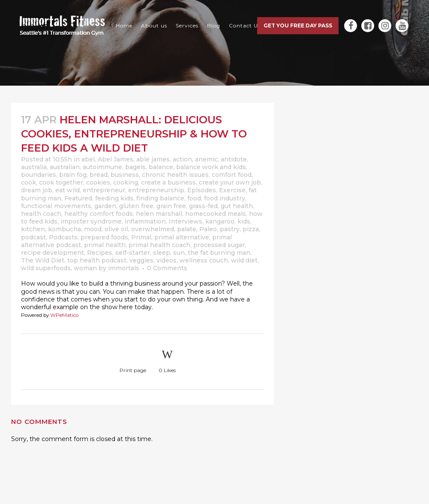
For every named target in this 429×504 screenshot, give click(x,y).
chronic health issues (175, 175)
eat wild (67, 190)
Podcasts (63, 237)
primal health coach (159, 245)
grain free (171, 206)
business (125, 175)
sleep (162, 253)
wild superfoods (46, 268)
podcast (33, 237)
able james (153, 159)
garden (105, 206)
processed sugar (219, 245)
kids (244, 221)
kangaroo (220, 221)
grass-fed (203, 206)
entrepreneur (104, 190)
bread (99, 175)
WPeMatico (64, 315)
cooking (126, 182)
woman (85, 268)
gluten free (136, 206)
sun (179, 253)
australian (65, 167)
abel (88, 159)
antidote (234, 159)
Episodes (202, 190)
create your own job (230, 182)
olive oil (116, 229)
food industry (225, 198)
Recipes (100, 253)
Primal (141, 237)
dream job (37, 190)
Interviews (186, 221)
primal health (105, 245)
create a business (168, 182)
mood (93, 229)
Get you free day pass (298, 25)
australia (34, 167)
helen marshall (159, 214)
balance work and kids (211, 167)
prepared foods (104, 237)
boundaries (39, 175)
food (194, 198)
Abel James (115, 159)
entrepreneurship (156, 190)
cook (28, 182)
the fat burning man (219, 253)
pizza (251, 229)
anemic (206, 159)
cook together (61, 182)
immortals (124, 268)
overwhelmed (153, 229)
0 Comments (167, 268)
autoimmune (102, 167)
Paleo (208, 229)
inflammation (145, 221)
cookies (98, 182)
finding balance (160, 198)
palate (187, 229)
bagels (135, 167)
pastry (230, 229)
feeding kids (114, 198)
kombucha (64, 229)
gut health (237, 206)
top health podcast (97, 260)
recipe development (52, 253)
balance (161, 167)
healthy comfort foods (99, 214)
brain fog (73, 175)
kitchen (33, 229)
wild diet (244, 260)
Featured (78, 198)
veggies (141, 260)
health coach (41, 214)
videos (166, 260)
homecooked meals (216, 214)
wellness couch (204, 260)
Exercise (232, 190)
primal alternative (182, 237)
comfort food (232, 175)
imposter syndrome (91, 221)
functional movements (56, 206)
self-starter (133, 253)
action (182, 159)
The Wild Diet (43, 260)
